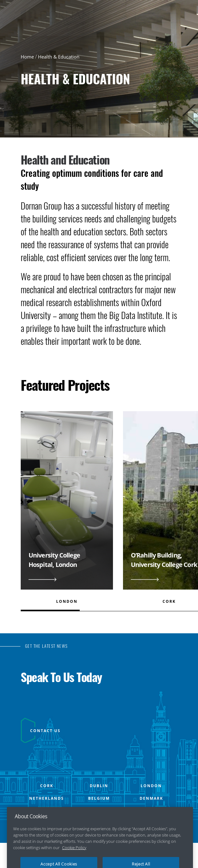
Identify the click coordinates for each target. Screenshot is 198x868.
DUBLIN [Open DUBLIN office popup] (99, 786)
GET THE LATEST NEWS (46, 646)
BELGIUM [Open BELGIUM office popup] (99, 798)
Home (27, 57)
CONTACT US (45, 731)
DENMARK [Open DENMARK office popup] (151, 798)
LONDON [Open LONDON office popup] (151, 786)
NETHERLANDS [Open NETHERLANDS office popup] (47, 798)
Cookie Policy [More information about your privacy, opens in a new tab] (74, 854)
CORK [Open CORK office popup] (47, 786)
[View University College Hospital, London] (67, 508)
